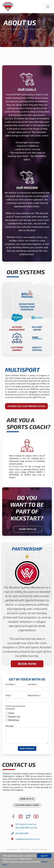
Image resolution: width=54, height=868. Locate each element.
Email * (9, 695)
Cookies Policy (25, 849)
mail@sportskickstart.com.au (28, 839)
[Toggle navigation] (48, 7)
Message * (10, 726)
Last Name (32, 684)
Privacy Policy (12, 849)
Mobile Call (14, 716)
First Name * (11, 684)
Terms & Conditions (40, 849)
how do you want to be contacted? (15, 707)
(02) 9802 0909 (22, 833)
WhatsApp (14, 720)
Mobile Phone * (34, 695)
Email (11, 713)
